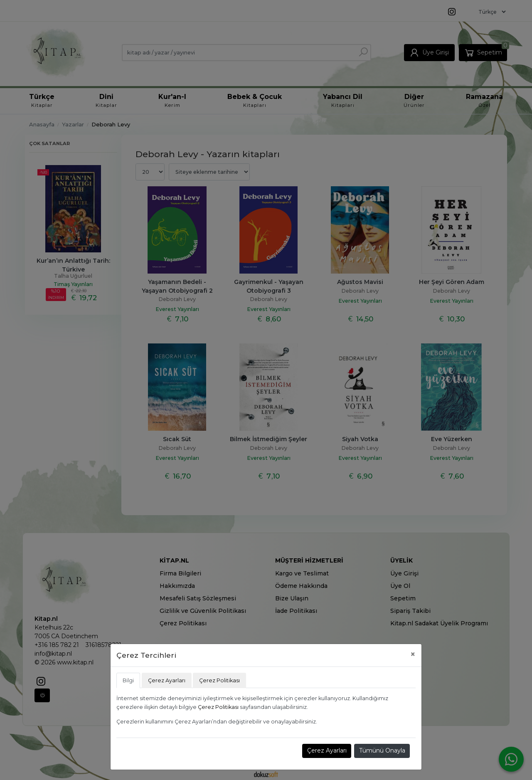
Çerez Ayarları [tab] (167, 680)
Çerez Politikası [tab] (219, 680)
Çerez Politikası (218, 707)
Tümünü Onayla (382, 750)
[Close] (413, 654)
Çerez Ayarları (327, 750)
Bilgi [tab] (128, 680)
